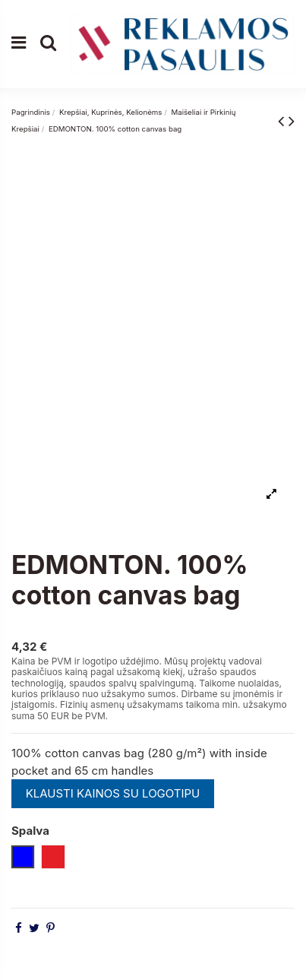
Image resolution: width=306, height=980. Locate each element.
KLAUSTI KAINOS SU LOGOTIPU (113, 793)
